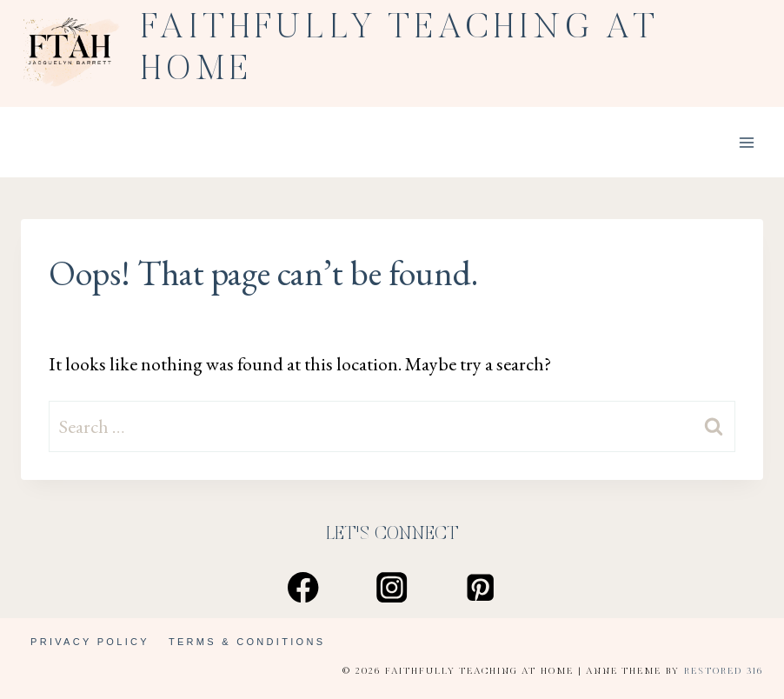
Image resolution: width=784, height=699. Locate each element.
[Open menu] (746, 142)
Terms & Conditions (247, 642)
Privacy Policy (90, 642)
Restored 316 (724, 672)
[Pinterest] (481, 587)
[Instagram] (392, 587)
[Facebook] (304, 587)
